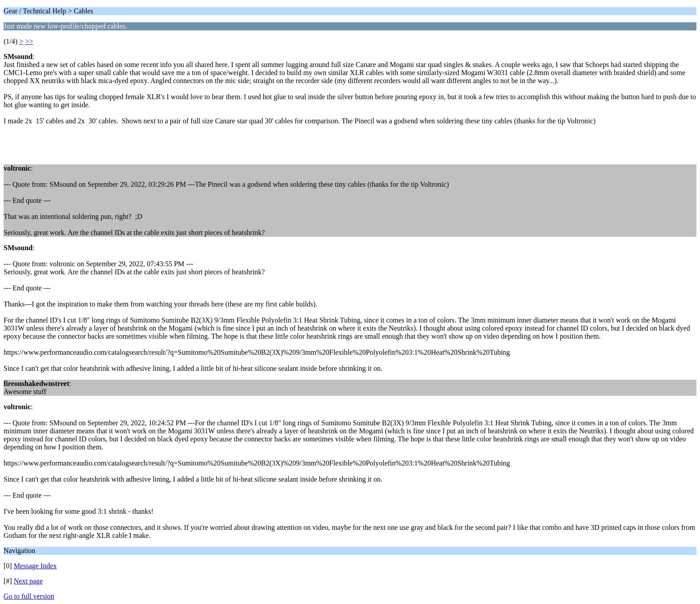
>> (29, 41)
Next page (28, 581)
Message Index (35, 566)
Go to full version (29, 596)
